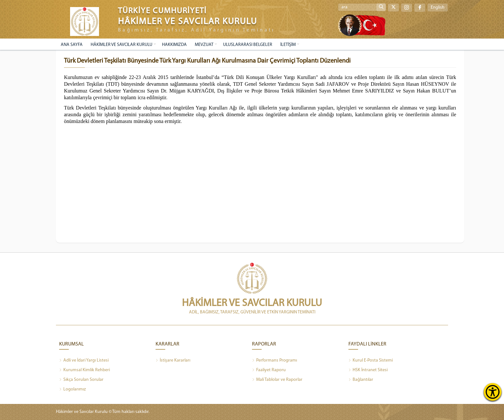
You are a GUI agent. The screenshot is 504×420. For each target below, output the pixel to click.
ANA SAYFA (72, 45)
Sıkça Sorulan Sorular (81, 380)
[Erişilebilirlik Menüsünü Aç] (493, 392)
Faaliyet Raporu (269, 370)
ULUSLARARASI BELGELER (248, 45)
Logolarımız (72, 389)
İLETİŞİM (288, 45)
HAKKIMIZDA (174, 45)
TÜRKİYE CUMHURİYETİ (162, 11)
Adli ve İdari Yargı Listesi (84, 361)
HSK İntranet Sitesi (368, 370)
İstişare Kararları (173, 361)
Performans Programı (274, 361)
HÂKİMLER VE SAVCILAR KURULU (122, 45)
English (438, 8)
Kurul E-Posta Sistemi (371, 361)
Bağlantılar (361, 380)
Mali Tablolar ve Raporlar (277, 380)
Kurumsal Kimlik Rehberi (85, 370)
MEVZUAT (204, 45)
